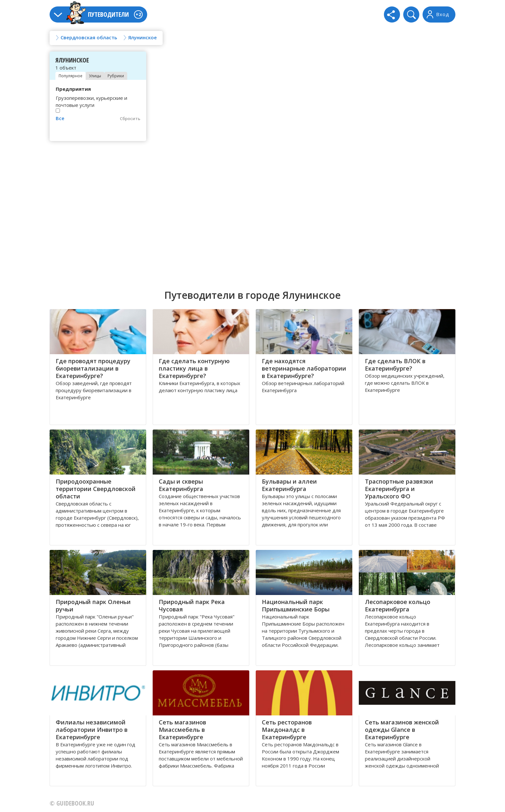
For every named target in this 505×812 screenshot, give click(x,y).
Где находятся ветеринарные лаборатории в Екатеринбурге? (304, 368)
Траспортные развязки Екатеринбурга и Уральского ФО (399, 489)
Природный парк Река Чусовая (192, 605)
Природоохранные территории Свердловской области (96, 489)
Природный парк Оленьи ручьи (93, 605)
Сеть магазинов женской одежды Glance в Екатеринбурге (402, 730)
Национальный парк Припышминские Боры (296, 605)
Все (60, 118)
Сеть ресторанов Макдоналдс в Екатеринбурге (287, 730)
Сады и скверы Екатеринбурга (181, 485)
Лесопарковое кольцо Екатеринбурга (398, 605)
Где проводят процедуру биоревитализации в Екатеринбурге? (93, 368)
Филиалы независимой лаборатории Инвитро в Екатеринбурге (92, 730)
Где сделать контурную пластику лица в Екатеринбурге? (194, 368)
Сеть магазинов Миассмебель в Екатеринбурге (182, 730)
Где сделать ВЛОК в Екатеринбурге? (395, 365)
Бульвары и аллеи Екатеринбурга (289, 485)
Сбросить (130, 118)
